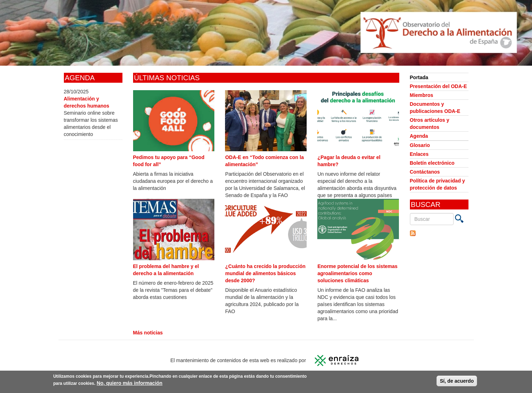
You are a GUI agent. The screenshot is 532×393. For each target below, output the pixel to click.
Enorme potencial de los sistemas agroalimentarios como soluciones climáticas (357, 273)
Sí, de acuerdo (457, 382)
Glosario (420, 145)
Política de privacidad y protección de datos (438, 184)
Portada (419, 77)
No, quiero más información (130, 384)
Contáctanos (425, 172)
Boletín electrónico (432, 163)
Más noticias (148, 333)
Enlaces (419, 154)
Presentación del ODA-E (438, 86)
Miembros (422, 95)
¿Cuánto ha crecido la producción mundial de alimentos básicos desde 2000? (265, 273)
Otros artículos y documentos (430, 124)
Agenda (419, 136)
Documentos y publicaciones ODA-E (435, 108)
